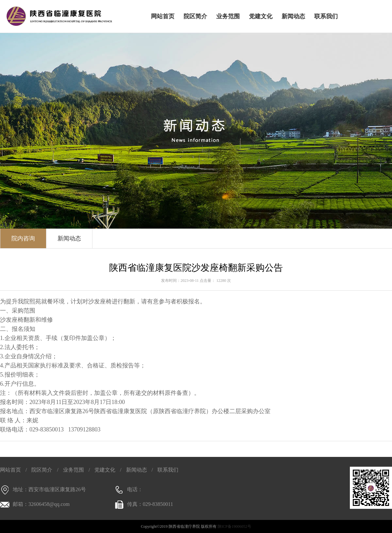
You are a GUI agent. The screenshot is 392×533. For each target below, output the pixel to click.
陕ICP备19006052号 (234, 526)
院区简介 (195, 16)
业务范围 (228, 16)
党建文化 (261, 16)
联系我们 (326, 16)
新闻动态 (293, 16)
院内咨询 (23, 238)
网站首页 (163, 16)
